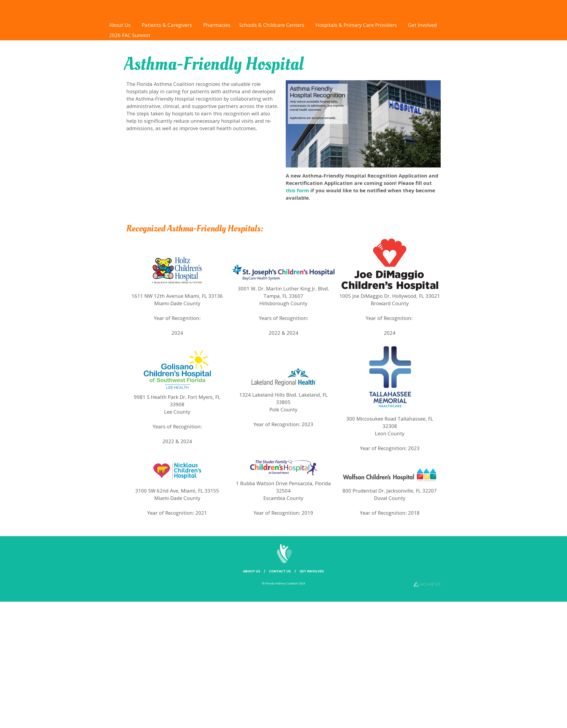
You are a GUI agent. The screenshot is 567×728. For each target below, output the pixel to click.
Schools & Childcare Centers (273, 25)
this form (297, 190)
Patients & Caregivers (168, 25)
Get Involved (424, 25)
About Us (121, 25)
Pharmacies (217, 25)
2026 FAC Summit (131, 35)
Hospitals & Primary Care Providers (357, 25)
